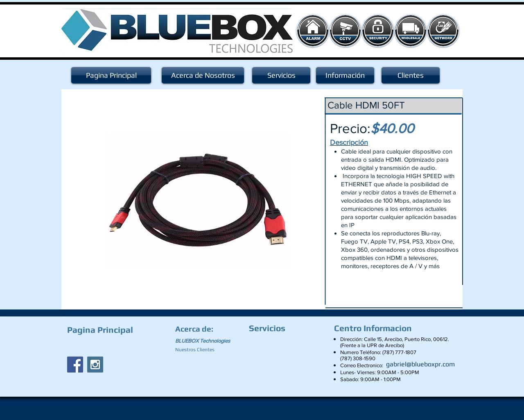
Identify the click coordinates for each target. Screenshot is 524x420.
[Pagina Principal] (111, 75)
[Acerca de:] (196, 329)
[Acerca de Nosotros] (203, 75)
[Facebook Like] (118, 345)
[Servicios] (281, 75)
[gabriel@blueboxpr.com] (420, 364)
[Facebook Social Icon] (75, 365)
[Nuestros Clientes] (198, 350)
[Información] (345, 75)
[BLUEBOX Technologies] (208, 341)
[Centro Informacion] (375, 328)
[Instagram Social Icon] (95, 365)
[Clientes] (411, 75)
